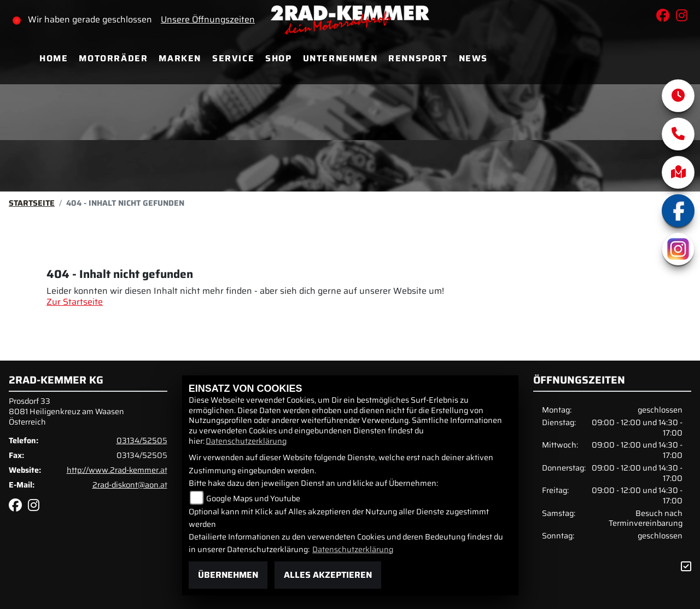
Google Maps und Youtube (253, 498)
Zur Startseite (75, 302)
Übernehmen (228, 575)
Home (54, 58)
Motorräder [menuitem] (113, 58)
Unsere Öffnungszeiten (208, 19)
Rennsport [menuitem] (418, 58)
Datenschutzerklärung (246, 441)
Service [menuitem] (233, 58)
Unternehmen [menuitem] (340, 58)
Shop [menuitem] (278, 58)
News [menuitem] (473, 58)
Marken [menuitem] (180, 58)
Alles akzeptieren (328, 575)
